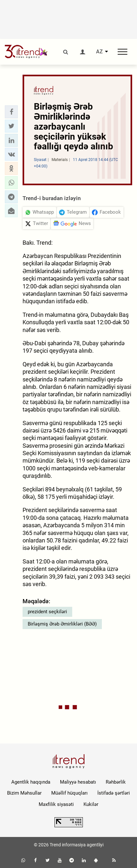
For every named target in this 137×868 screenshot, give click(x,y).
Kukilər (91, 804)
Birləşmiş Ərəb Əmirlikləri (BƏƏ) (62, 624)
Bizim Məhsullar (24, 793)
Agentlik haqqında (31, 782)
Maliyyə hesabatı (78, 782)
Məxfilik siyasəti (56, 804)
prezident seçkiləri (47, 612)
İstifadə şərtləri (114, 793)
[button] (11, 112)
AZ (99, 52)
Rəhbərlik (116, 782)
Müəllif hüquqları (69, 793)
